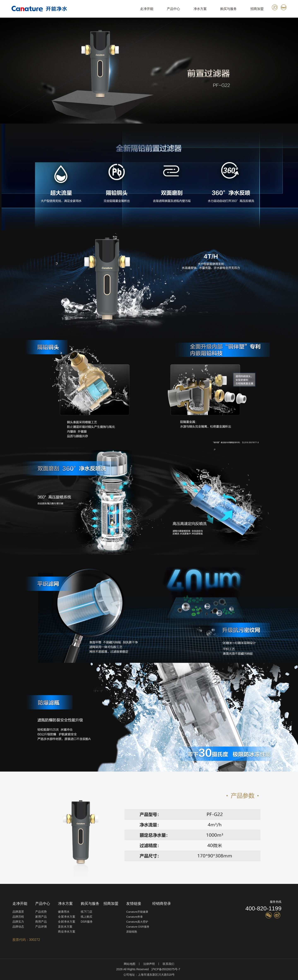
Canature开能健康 (137, 912)
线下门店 (87, 912)
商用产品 (41, 922)
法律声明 (149, 964)
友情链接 (134, 904)
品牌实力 (18, 922)
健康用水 (64, 912)
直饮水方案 (65, 927)
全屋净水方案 (67, 917)
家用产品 (41, 917)
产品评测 (41, 927)
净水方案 (200, 9)
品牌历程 (18, 917)
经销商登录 (162, 904)
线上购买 (87, 917)
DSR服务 (87, 922)
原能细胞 (132, 932)
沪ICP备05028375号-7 (166, 969)
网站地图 (130, 964)
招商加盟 (257, 9)
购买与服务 (228, 9)
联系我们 (168, 964)
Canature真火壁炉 (137, 922)
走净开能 (147, 9)
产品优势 (41, 912)
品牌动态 (18, 927)
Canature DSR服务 (138, 927)
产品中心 (173, 9)
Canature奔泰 (135, 917)
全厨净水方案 (67, 922)
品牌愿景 (18, 912)
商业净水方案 (67, 932)
